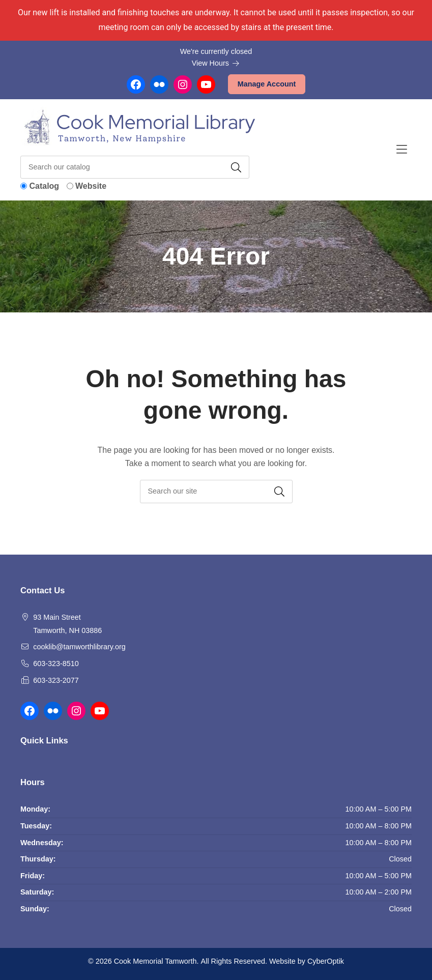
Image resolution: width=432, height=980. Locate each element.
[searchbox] (216, 491)
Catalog (44, 186)
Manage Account (267, 84)
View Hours (216, 63)
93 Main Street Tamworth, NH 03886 (67, 624)
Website (91, 186)
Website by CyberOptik (307, 961)
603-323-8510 (56, 664)
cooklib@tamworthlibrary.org (79, 647)
